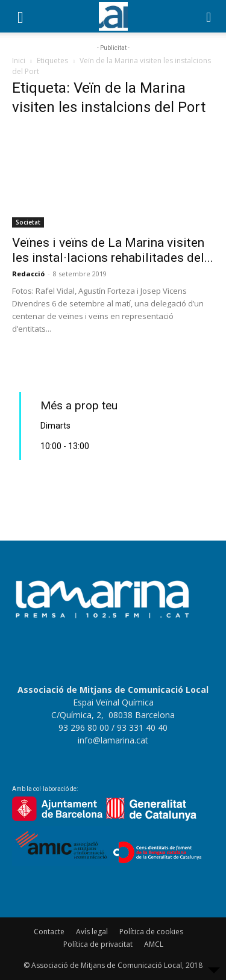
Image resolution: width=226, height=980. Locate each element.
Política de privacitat (98, 944)
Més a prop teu (79, 405)
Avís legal (92, 932)
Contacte (49, 932)
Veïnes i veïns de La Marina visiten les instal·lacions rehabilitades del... (113, 250)
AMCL (154, 944)
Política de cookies (151, 932)
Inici (19, 60)
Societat (28, 222)
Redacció (28, 274)
